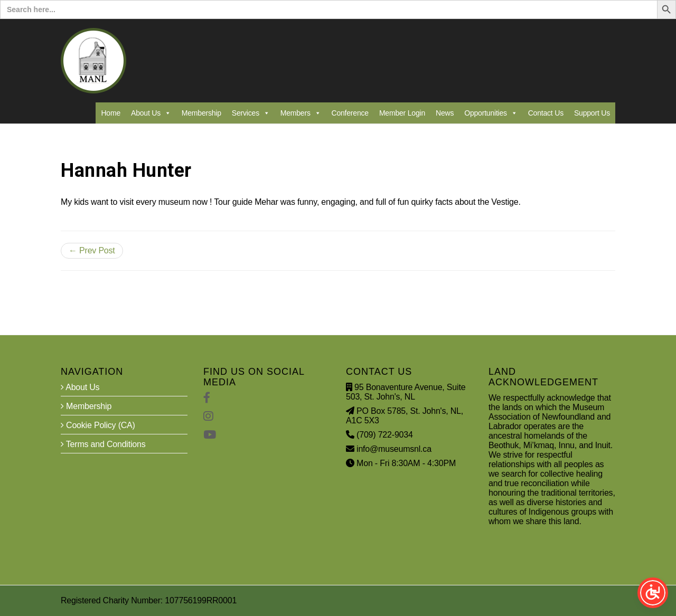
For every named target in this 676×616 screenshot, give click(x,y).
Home (111, 113)
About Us (151, 113)
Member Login (402, 113)
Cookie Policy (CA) (98, 425)
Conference (350, 113)
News (445, 113)
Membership (201, 113)
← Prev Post (92, 250)
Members (301, 113)
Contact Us (546, 113)
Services (251, 113)
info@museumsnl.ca (394, 449)
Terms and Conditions (103, 444)
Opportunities (491, 113)
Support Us (592, 113)
